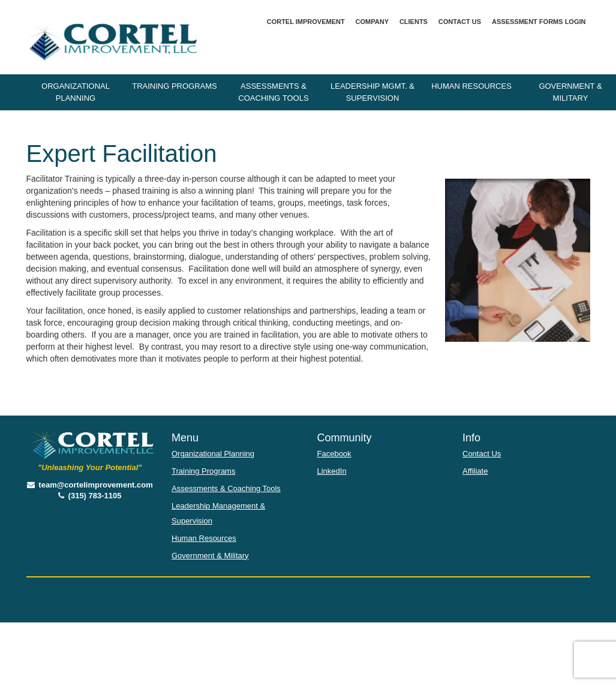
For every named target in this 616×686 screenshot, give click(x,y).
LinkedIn (332, 471)
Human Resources (471, 86)
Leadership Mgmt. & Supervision (372, 92)
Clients (414, 22)
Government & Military (210, 556)
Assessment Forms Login (539, 22)
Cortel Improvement (306, 22)
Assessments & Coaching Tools (273, 92)
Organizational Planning (76, 92)
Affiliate (475, 471)
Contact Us (460, 22)
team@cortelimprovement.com (90, 485)
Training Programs (175, 86)
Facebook (334, 454)
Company (372, 22)
